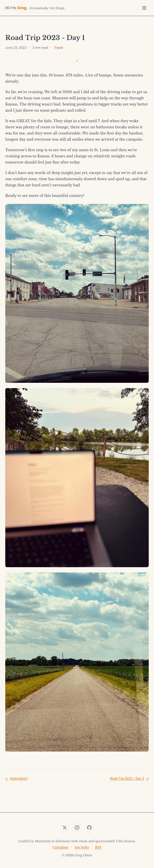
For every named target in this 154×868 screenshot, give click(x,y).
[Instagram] (77, 828)
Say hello (82, 847)
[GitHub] (89, 828)
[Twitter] (65, 828)
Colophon (60, 847)
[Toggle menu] (144, 8)
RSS (98, 847)
